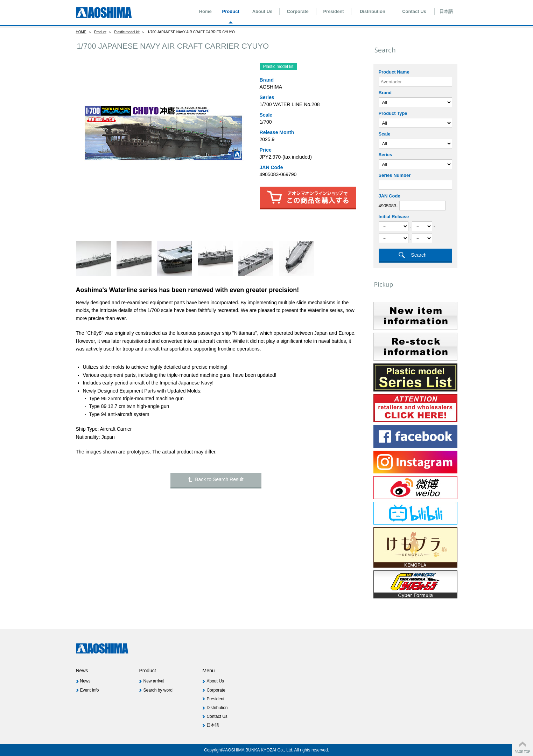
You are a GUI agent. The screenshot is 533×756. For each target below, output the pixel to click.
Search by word (158, 690)
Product (231, 11)
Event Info (89, 690)
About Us (262, 11)
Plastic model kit (127, 32)
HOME (81, 32)
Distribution (373, 11)
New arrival (154, 681)
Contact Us (414, 11)
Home (205, 11)
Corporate (298, 11)
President (333, 11)
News (85, 681)
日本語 (446, 11)
